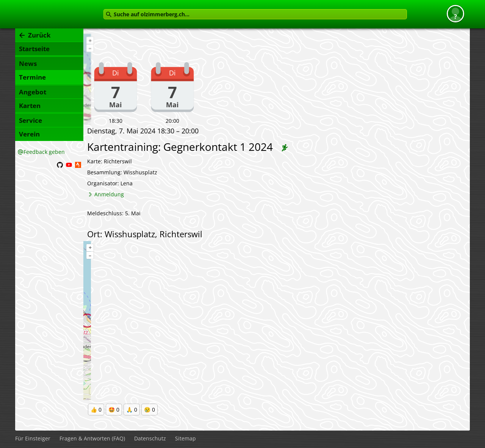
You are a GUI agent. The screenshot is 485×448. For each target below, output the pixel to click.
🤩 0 (114, 410)
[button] (455, 14)
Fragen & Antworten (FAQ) (92, 438)
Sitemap (185, 438)
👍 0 (96, 410)
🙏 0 (132, 410)
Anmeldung (109, 194)
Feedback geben (44, 152)
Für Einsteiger (33, 438)
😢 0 (149, 410)
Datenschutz (150, 438)
